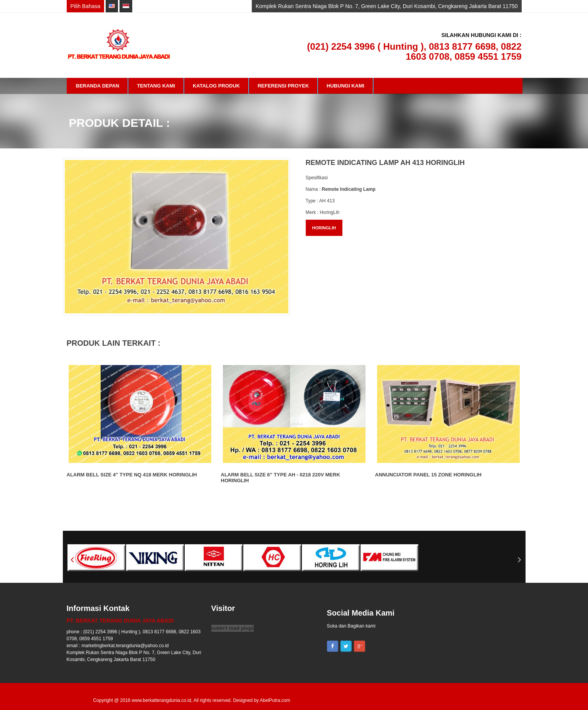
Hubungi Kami (345, 86)
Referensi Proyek (283, 86)
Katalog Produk (216, 86)
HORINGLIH (324, 228)
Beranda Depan (98, 86)
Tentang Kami (156, 86)
